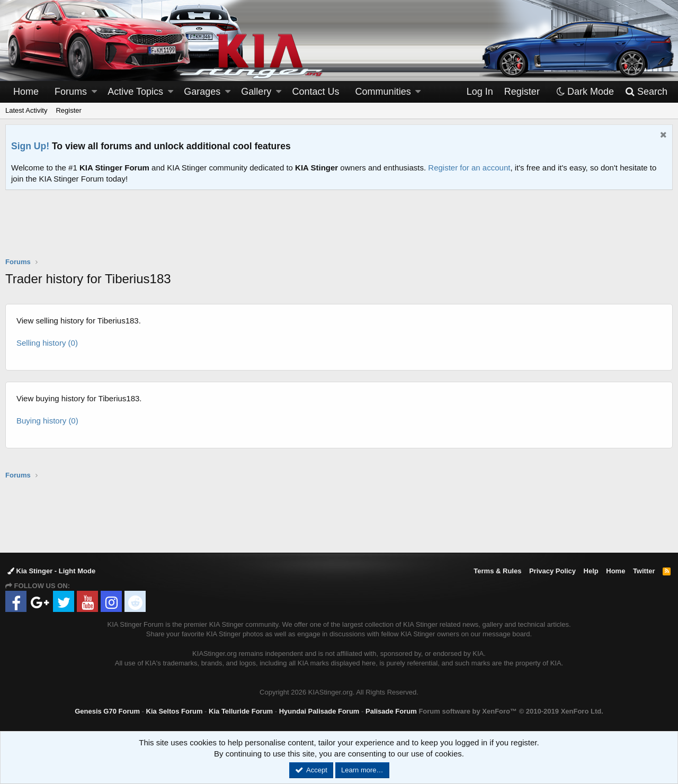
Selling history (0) (47, 343)
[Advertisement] (339, 230)
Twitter (644, 571)
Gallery (256, 92)
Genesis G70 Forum (107, 711)
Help (591, 571)
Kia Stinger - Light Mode (51, 571)
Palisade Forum (391, 711)
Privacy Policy (552, 571)
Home (26, 92)
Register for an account (469, 168)
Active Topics (135, 92)
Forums (71, 92)
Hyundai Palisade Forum (319, 711)
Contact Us (316, 92)
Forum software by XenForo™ (511, 711)
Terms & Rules (497, 571)
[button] (94, 92)
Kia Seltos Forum (175, 711)
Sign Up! (30, 146)
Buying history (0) (47, 421)
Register (68, 110)
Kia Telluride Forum (241, 711)
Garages (202, 92)
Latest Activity (26, 110)
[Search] (646, 92)
